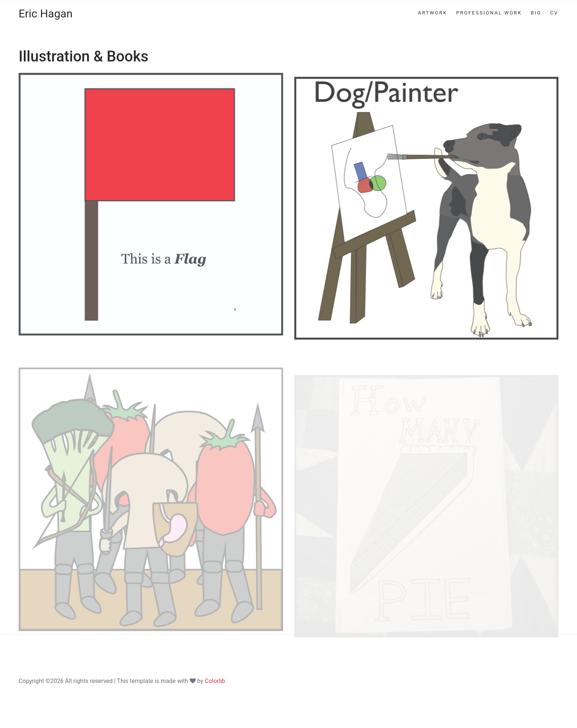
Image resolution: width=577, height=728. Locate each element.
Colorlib (215, 681)
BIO (536, 5)
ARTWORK (432, 5)
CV (554, 5)
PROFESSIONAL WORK (489, 5)
